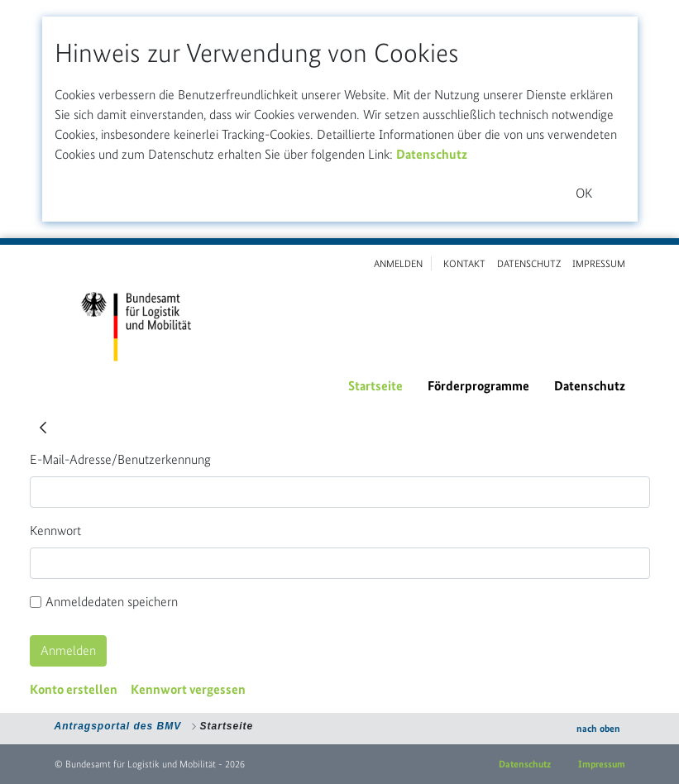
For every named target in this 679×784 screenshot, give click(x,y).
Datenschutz (432, 154)
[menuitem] (375, 386)
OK (584, 193)
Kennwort (55, 531)
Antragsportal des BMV (118, 726)
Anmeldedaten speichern (104, 602)
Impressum (602, 764)
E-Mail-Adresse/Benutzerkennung (120, 459)
